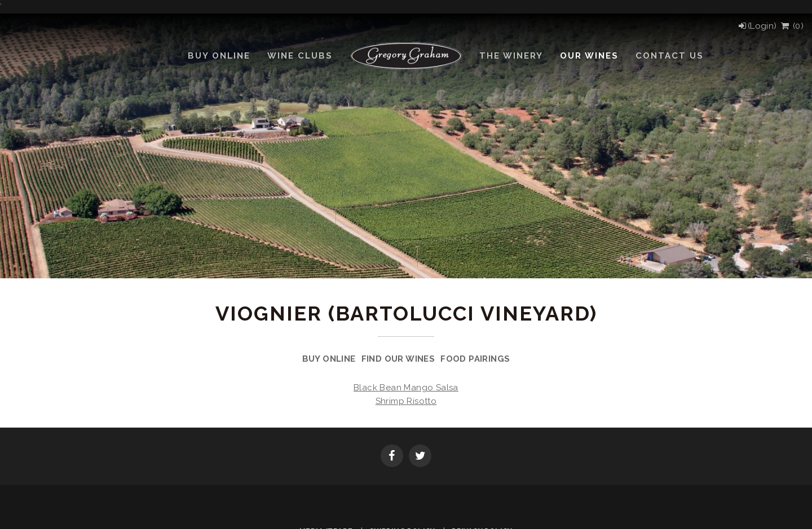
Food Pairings (475, 359)
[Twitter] (420, 457)
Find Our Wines (398, 359)
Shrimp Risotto (406, 401)
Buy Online (329, 359)
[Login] (757, 26)
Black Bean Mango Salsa (406, 388)
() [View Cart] (791, 26)
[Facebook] (392, 457)
